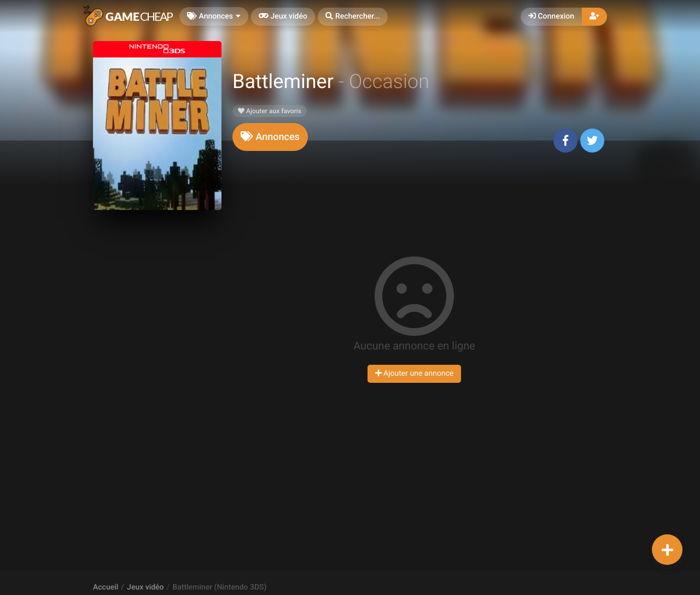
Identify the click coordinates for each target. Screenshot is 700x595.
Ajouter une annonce (415, 374)
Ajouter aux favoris (270, 111)
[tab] (270, 137)
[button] (353, 17)
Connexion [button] (551, 16)
